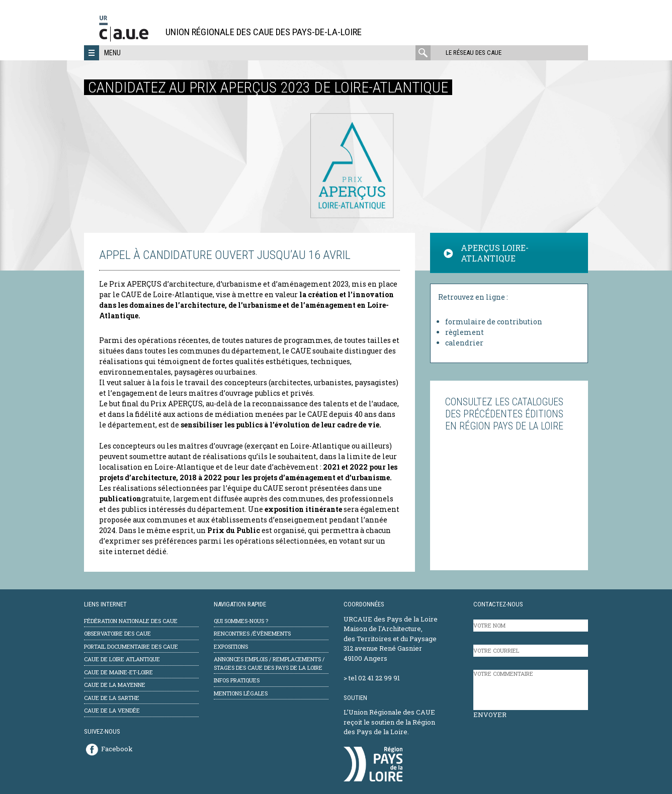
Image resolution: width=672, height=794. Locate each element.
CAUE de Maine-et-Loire (118, 672)
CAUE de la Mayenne (115, 685)
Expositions (231, 646)
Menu (112, 53)
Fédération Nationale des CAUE (131, 621)
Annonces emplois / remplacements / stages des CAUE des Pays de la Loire (269, 663)
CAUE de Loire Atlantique (122, 659)
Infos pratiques (237, 680)
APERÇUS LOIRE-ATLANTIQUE (486, 253)
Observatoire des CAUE (117, 633)
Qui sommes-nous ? (241, 621)
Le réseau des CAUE (474, 53)
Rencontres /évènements (252, 633)
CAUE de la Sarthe (112, 698)
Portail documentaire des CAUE (131, 646)
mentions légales (241, 693)
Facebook (117, 749)
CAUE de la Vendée (112, 710)
